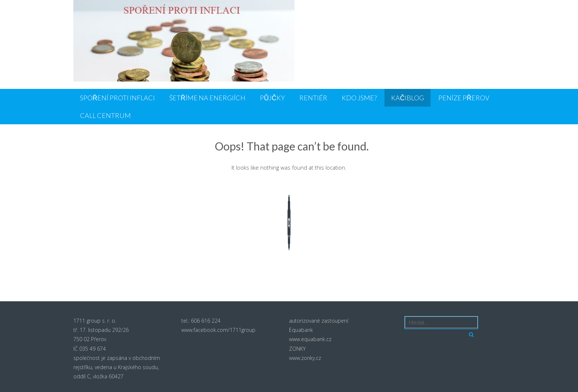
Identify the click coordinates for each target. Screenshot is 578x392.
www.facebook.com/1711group (218, 330)
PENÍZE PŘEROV (464, 98)
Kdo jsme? (359, 98)
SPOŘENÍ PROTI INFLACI (117, 98)
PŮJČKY (272, 98)
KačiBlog (408, 98)
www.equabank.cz (310, 339)
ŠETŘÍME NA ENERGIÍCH (207, 98)
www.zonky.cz (305, 358)
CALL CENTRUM (105, 115)
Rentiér (313, 98)
